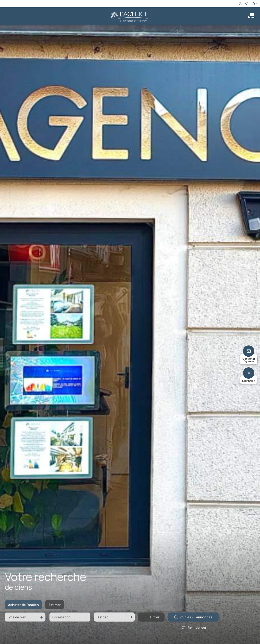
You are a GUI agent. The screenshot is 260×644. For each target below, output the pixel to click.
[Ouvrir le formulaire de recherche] (151, 621)
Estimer (55, 608)
